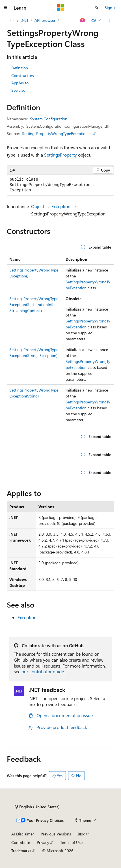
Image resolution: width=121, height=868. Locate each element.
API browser (45, 20)
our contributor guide (43, 671)
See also (18, 90)
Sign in (111, 8)
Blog (82, 834)
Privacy (43, 842)
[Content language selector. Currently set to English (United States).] (37, 807)
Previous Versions (56, 834)
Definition (20, 68)
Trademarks (21, 851)
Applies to (20, 83)
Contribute (21, 842)
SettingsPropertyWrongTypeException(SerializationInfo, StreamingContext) (34, 304)
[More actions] (109, 20)
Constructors (23, 75)
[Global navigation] (6, 8)
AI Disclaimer (23, 834)
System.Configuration (49, 119)
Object (38, 206)
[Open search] (97, 8)
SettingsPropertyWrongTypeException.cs (57, 133)
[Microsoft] (60, 8)
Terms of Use (71, 842)
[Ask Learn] (83, 20)
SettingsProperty (60, 155)
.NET (25, 20)
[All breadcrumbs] (12, 20)
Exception (61, 206)
